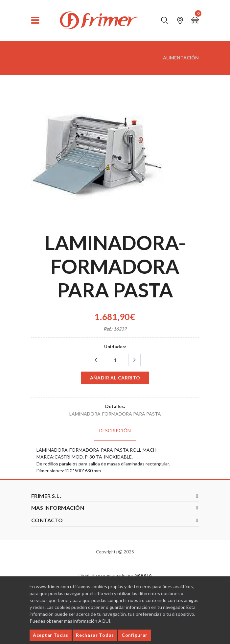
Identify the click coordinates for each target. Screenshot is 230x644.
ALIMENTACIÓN (181, 58)
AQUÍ (104, 621)
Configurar (135, 635)
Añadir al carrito (115, 378)
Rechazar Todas (95, 635)
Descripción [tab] (115, 430)
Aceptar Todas (51, 635)
